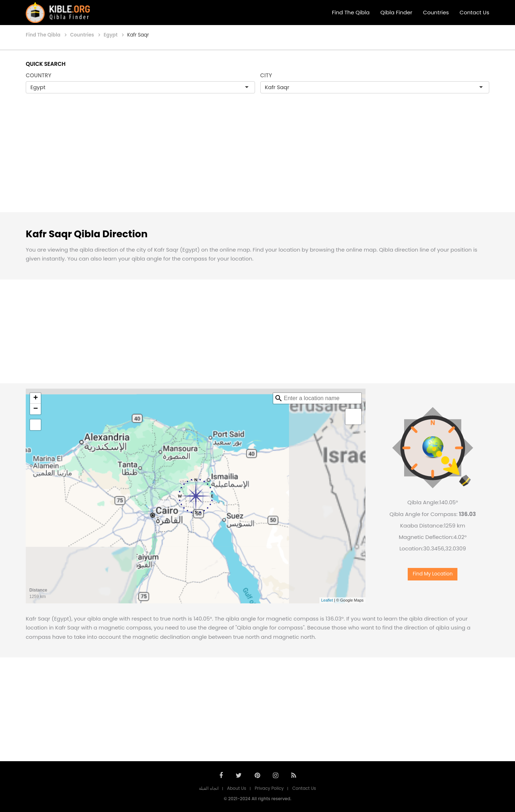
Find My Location (433, 574)
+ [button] (36, 398)
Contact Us (474, 12)
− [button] (36, 409)
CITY (266, 75)
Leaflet (327, 600)
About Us (237, 788)
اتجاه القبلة (209, 788)
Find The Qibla (351, 12)
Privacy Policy (269, 788)
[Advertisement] (257, 160)
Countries (436, 12)
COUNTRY (39, 75)
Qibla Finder (396, 12)
